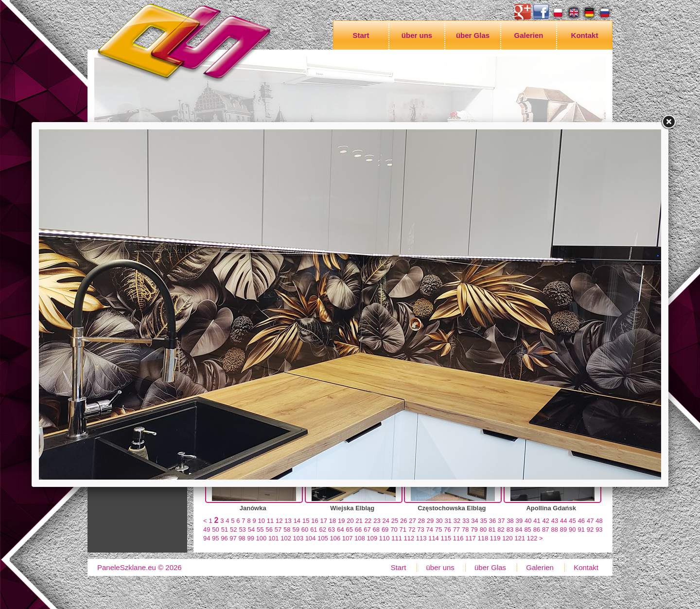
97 (233, 538)
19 (341, 521)
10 (262, 521)
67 (367, 529)
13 (288, 521)
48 (599, 521)
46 (581, 521)
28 (421, 521)
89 (563, 529)
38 (510, 521)
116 (458, 538)
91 (581, 529)
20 (350, 521)
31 (448, 521)
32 (457, 521)
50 (215, 529)
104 (311, 538)
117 (471, 538)
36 (492, 521)
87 (545, 529)
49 (207, 529)
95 (215, 538)
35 (484, 521)
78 (465, 529)
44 (563, 521)
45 (572, 521)
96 (224, 538)
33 (466, 521)
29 (430, 521)
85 (527, 529)
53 (242, 529)
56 (269, 529)
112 (409, 538)
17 (323, 521)
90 (572, 529)
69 (385, 529)
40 (528, 521)
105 (323, 538)
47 (590, 521)
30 (439, 521)
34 (474, 521)
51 (225, 529)
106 (335, 538)
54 (251, 529)
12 (279, 521)
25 (395, 521)
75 (438, 529)
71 (403, 529)
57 (278, 529)
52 (233, 529)
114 (434, 538)
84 (519, 529)
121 (520, 538)
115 (446, 538)
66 (358, 529)
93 (599, 529)
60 (305, 529)
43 (555, 521)
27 (412, 521)
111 (397, 538)
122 (532, 538)
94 (207, 538)
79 (474, 529)
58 (287, 529)
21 (359, 521)
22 (368, 521)
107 (348, 538)
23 (377, 521)
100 (262, 538)
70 (394, 529)
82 (501, 529)
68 (376, 529)
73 (420, 529)
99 (250, 538)
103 (298, 538)
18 (332, 521)
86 (537, 529)
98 (242, 538)
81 (492, 529)
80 (483, 529)
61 (314, 529)
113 (421, 538)
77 (456, 529)
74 (430, 529)
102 (286, 538)
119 (495, 538)
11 (270, 521)
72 (412, 529)
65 (350, 529)
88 (554, 529)
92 (590, 529)
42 (546, 521)
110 (385, 538)
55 (260, 529)
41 (537, 521)
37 (501, 521)
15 (306, 521)
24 (385, 521)
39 (519, 521)
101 (274, 538)
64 (340, 529)
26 (403, 521)
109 (372, 538)
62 (322, 529)
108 (360, 538)
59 (296, 529)
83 (510, 529)
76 (447, 529)
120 (507, 538)
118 (483, 538)
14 (297, 521)
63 (332, 529)
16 (315, 521)
